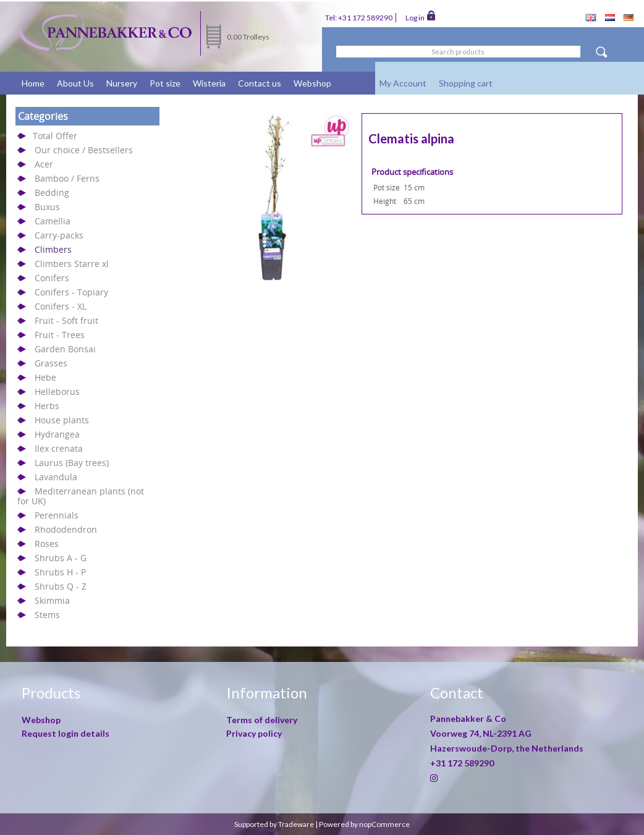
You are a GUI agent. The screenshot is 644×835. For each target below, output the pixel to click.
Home (33, 83)
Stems (47, 615)
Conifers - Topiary (71, 292)
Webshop (312, 83)
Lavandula (56, 477)
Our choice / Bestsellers (84, 150)
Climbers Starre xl (72, 264)
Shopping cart (466, 83)
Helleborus (57, 392)
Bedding (52, 193)
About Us (75, 83)
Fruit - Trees (60, 335)
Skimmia (52, 600)
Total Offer (55, 136)
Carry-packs (59, 235)
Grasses (51, 363)
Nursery (122, 83)
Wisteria (209, 83)
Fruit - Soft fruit (66, 320)
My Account (403, 83)
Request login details (66, 733)
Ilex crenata (59, 448)
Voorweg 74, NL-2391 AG (481, 733)
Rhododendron (66, 529)
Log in (420, 17)
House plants (62, 420)
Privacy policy (254, 733)
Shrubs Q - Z (61, 586)
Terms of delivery (262, 720)
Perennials (57, 515)
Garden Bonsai (65, 349)
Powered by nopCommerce (364, 824)
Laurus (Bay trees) (72, 463)
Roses (47, 544)
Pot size (165, 83)
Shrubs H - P (60, 572)
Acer (44, 164)
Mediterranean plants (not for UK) (81, 496)
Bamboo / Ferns (67, 178)
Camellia (53, 221)
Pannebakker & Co (469, 718)
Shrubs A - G (61, 558)
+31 (462, 763)
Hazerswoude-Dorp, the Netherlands (507, 748)
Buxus (47, 207)
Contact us (260, 83)
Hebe (45, 377)
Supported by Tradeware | (277, 824)
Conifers (52, 278)
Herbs (47, 406)
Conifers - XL (61, 306)
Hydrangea (57, 434)
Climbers (53, 249)
